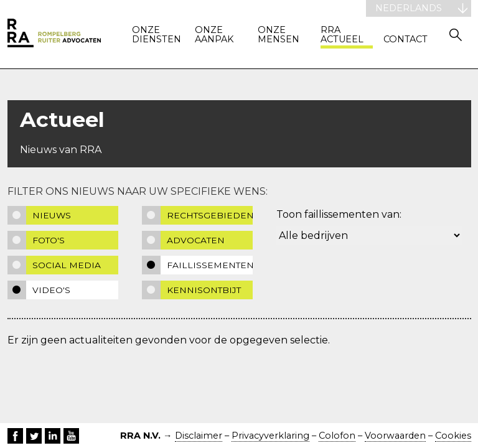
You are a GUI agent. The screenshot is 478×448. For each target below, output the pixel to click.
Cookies (453, 436)
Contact (405, 40)
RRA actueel (342, 35)
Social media (67, 265)
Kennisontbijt (204, 290)
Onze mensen (279, 35)
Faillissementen (210, 265)
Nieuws (52, 215)
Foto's (49, 240)
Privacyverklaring (270, 436)
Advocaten (196, 240)
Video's (51, 290)
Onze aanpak (214, 35)
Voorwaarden (395, 436)
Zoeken (456, 35)
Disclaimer (199, 436)
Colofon (337, 436)
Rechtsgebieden (210, 215)
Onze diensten (157, 35)
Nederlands (409, 8)
